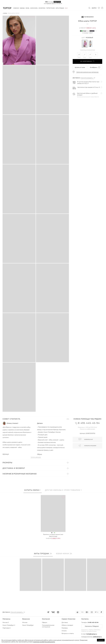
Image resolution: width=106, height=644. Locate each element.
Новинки (16, 8)
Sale (66, 8)
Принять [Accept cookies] (101, 640)
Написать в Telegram (92, 626)
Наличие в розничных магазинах (87, 72)
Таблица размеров (88, 50)
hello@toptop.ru (92, 634)
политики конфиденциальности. (44, 642)
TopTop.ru (7, 8)
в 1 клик (80, 67)
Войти (94, 8)
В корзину (87, 61)
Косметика (42, 8)
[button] (36, 419)
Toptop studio (50, 8)
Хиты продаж (60, 8)
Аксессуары (34, 8)
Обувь (27, 8)
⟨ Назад (5, 13)
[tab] (33, 491)
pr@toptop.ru (97, 637)
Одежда (22, 8)
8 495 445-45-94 (93, 622)
